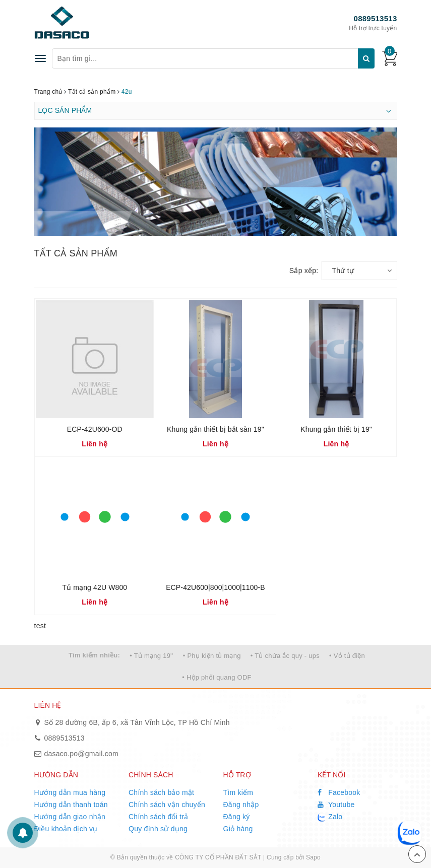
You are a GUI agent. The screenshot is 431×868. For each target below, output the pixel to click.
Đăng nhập (241, 805)
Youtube (336, 805)
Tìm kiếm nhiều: (94, 655)
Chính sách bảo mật (161, 792)
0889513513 (376, 18)
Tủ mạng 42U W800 (95, 587)
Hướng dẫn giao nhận (70, 817)
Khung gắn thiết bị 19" (336, 429)
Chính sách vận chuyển (167, 805)
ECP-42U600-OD (95, 429)
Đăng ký (237, 817)
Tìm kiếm (238, 792)
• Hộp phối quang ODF (217, 677)
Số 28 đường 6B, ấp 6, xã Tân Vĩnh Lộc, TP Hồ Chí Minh (137, 722)
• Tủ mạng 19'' (151, 656)
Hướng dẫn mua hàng (70, 792)
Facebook (339, 792)
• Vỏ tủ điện (347, 656)
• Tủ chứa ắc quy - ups (285, 656)
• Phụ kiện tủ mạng (212, 656)
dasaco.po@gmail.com (81, 754)
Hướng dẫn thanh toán (71, 805)
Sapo (313, 857)
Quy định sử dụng (158, 829)
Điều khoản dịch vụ (66, 829)
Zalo (330, 817)
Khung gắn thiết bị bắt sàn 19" (216, 429)
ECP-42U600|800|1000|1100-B (216, 587)
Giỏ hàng (238, 829)
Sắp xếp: (304, 271)
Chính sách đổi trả (159, 817)
